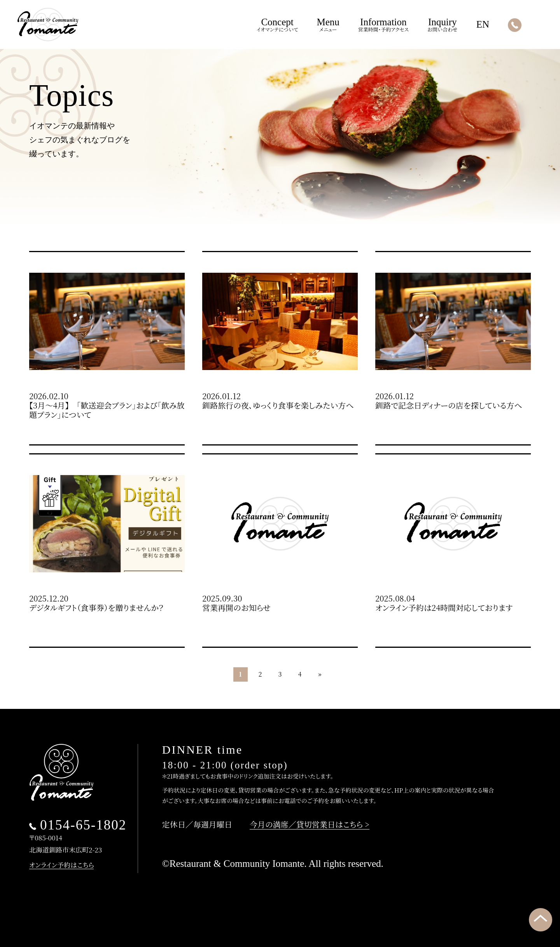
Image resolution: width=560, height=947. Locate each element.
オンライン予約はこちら (61, 865)
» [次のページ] (320, 674)
